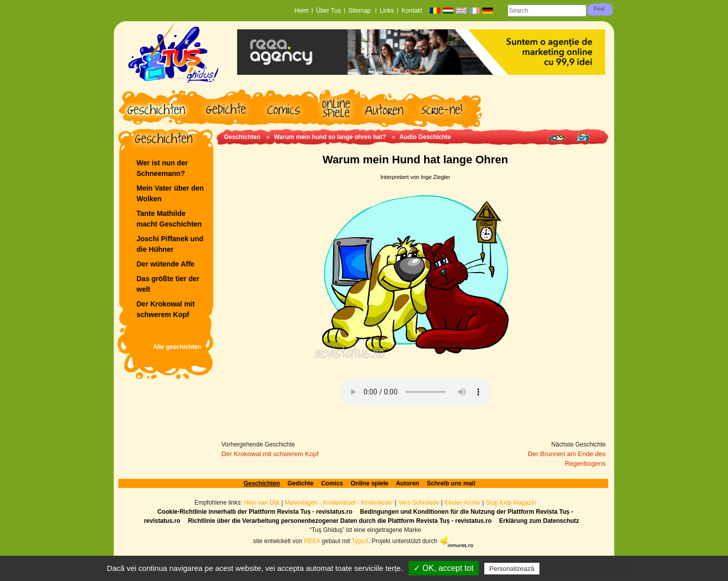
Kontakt (412, 11)
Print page (583, 137)
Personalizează (512, 569)
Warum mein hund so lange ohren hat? (330, 137)
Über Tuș (328, 11)
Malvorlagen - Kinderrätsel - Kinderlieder (339, 503)
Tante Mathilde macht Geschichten (169, 219)
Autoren (407, 483)
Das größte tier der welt (168, 284)
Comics (332, 483)
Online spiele (370, 483)
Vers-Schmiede (419, 503)
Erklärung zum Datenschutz (539, 521)
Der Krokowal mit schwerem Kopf (166, 309)
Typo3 (360, 541)
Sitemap (360, 11)
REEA (312, 541)
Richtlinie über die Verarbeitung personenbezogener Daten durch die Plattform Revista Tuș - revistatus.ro (340, 521)
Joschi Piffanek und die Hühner (170, 244)
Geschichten (242, 137)
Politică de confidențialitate (586, 568)
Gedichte (301, 483)
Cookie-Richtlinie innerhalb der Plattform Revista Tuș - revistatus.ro (255, 512)
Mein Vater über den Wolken (170, 193)
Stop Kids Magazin (511, 503)
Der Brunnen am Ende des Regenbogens (567, 459)
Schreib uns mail (451, 483)
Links (387, 11)
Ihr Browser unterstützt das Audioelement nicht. (416, 392)
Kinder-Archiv (463, 503)
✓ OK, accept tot (444, 568)
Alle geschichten (177, 347)
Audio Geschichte (425, 137)
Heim (301, 11)
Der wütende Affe (166, 264)
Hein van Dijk (262, 503)
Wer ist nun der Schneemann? (162, 168)
